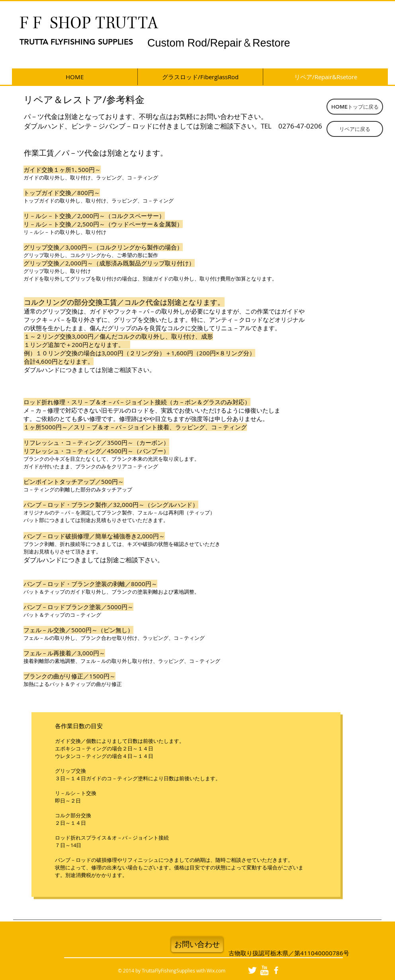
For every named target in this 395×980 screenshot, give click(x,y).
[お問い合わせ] (197, 944)
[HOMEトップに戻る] (355, 107)
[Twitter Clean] (252, 970)
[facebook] (276, 970)
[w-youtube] (264, 970)
